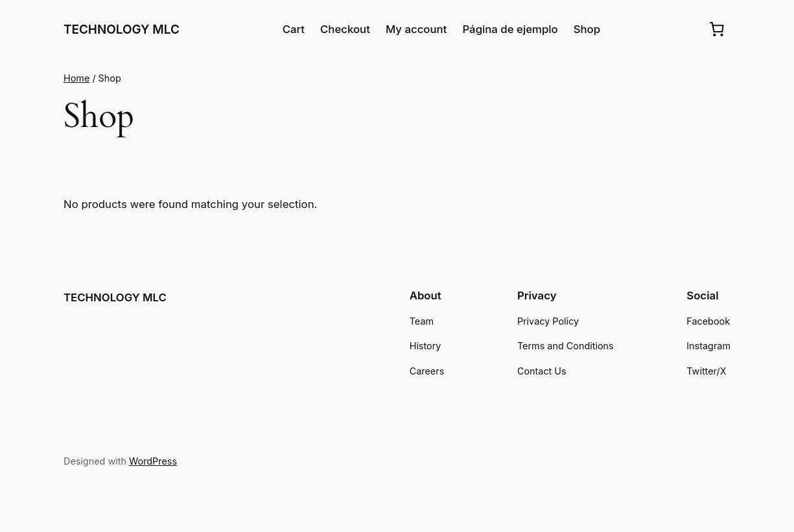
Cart (294, 29)
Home (76, 78)
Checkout (345, 29)
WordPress (153, 461)
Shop (587, 29)
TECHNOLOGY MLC (122, 29)
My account (416, 29)
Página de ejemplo (510, 29)
